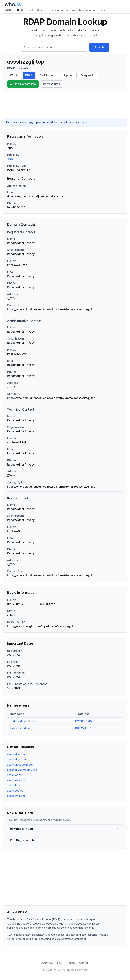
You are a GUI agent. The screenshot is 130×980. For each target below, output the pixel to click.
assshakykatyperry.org (22, 770)
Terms (71, 963)
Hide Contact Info (23, 84)
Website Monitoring (84, 10)
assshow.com (16, 796)
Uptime (41, 10)
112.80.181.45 (83, 721)
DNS (30, 10)
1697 (10, 159)
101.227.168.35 (84, 728)
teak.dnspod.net (20, 728)
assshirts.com (16, 780)
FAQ (60, 963)
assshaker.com (17, 759)
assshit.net (14, 785)
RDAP (20, 10)
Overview (47, 963)
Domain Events (59, 10)
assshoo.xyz (15, 791)
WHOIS (9, 10)
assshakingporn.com (21, 765)
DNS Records (48, 75)
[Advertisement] (65, 105)
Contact (84, 963)
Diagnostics (88, 75)
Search (99, 47)
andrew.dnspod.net (22, 721)
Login (103, 10)
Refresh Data (51, 84)
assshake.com (16, 754)
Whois (14, 75)
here (84, 122)
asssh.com (14, 775)
